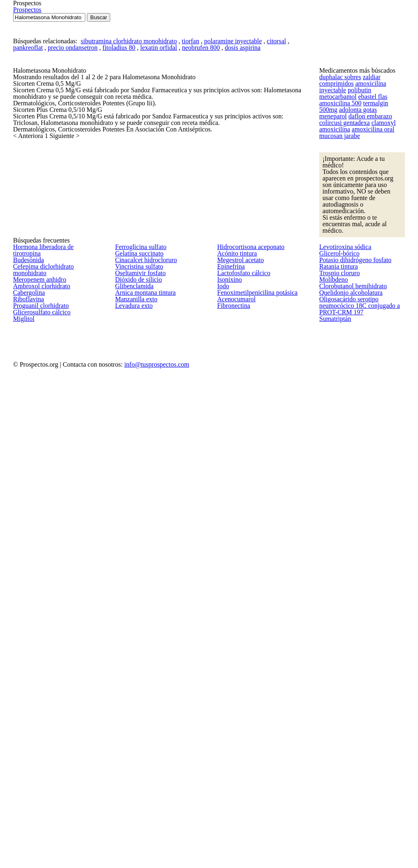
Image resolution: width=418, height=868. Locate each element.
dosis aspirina (225, 148)
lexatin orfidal (150, 148)
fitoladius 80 (116, 148)
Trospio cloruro (337, 620)
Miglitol (21, 728)
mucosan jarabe (338, 291)
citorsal (258, 138)
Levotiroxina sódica (342, 548)
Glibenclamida (132, 656)
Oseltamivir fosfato (137, 620)
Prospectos (379, 32)
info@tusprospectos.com (261, 826)
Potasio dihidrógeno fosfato (352, 584)
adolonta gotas (337, 254)
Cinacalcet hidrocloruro (142, 584)
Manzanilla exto (133, 692)
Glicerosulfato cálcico (38, 710)
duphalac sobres (339, 204)
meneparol (368, 254)
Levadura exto (132, 710)
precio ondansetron (74, 148)
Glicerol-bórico (337, 566)
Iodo (223, 656)
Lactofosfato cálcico (240, 620)
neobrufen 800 (187, 148)
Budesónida (27, 566)
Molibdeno (332, 638)
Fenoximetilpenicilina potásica (252, 674)
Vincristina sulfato (136, 602)
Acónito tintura (234, 566)
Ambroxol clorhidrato (38, 638)
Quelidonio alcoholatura (347, 674)
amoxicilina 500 (337, 241)
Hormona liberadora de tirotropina (54, 548)
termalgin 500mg (376, 241)
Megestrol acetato (238, 584)
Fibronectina (232, 710)
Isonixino (228, 638)
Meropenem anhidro (37, 620)
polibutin (330, 229)
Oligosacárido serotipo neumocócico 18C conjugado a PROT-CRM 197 (362, 710)
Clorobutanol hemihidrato (349, 656)
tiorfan (181, 138)
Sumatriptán (334, 746)
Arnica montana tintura (141, 674)
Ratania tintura (336, 602)
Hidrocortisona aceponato (248, 548)
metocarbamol (359, 229)
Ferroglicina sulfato (137, 548)
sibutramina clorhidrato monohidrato (126, 138)
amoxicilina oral (387, 278)
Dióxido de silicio (135, 638)
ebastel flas (390, 229)
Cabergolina (27, 656)
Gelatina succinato (136, 566)
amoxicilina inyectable (377, 216)
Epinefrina (229, 602)
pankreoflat (33, 148)
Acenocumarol (234, 692)
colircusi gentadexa (366, 266)
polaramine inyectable (219, 138)
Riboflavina (26, 674)
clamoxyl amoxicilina (343, 278)
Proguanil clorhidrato (38, 692)
